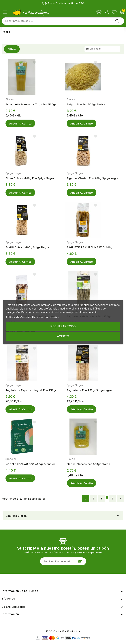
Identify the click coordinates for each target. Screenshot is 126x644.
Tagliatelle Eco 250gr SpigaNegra (89, 390)
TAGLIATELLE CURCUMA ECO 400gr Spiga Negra (90, 248)
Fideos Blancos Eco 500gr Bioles (88, 464)
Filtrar (10, 49)
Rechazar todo (63, 326)
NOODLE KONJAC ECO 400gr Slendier (30, 464)
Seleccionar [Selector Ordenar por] (102, 49)
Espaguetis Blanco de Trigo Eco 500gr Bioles (31, 105)
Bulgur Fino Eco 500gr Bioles (86, 104)
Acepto (63, 336)
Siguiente (120, 499)
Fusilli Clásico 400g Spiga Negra (27, 247)
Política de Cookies (18, 317)
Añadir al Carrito (20, 123)
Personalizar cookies (45, 317)
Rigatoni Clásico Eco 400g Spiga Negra (93, 178)
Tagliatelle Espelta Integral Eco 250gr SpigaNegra (31, 390)
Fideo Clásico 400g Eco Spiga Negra (30, 178)
